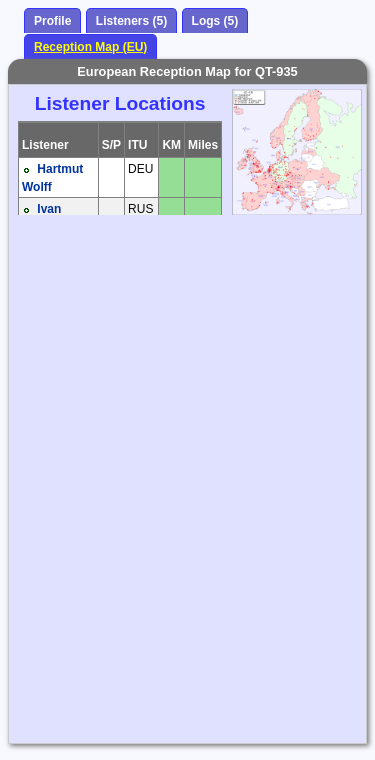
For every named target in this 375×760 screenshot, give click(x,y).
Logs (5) (215, 21)
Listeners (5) (131, 21)
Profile (52, 21)
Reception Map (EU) (90, 47)
